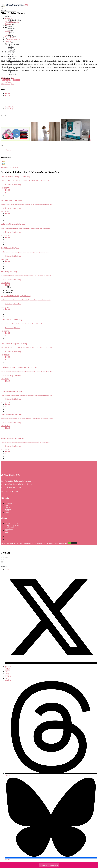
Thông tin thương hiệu (12, 22)
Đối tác (7, 505)
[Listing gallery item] (16, 140)
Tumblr (7, 673)
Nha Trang (12, 52)
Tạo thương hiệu (8, 84)
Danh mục (8, 16)
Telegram (7, 668)
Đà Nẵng (11, 47)
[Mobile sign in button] (1, 82)
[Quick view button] (5, 195)
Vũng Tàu (11, 51)
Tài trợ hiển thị (9, 529)
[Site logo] (15, 7)
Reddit (7, 675)
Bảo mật (40, 543)
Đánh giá (8, 24)
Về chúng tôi (8, 503)
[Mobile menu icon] (49, 2)
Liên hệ (7, 513)
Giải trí (11, 72)
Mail (6, 678)
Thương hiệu (13, 74)
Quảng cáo (8, 507)
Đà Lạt (11, 54)
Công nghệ (12, 28)
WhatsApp (8, 666)
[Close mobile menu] (1, 13)
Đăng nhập (6, 80)
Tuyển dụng (8, 509)
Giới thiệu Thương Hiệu (11, 523)
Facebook (8, 569)
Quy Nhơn (12, 59)
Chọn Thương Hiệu (25, 543)
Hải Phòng (12, 49)
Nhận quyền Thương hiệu (12, 525)
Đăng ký (17, 80)
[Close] (2, 562)
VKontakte (8, 677)
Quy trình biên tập (48, 543)
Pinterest (7, 670)
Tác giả (7, 511)
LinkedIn (7, 671)
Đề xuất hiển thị (9, 527)
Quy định (34, 543)
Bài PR (7, 532)
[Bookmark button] (5, 197)
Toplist (6, 530)
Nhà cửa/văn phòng (14, 20)
